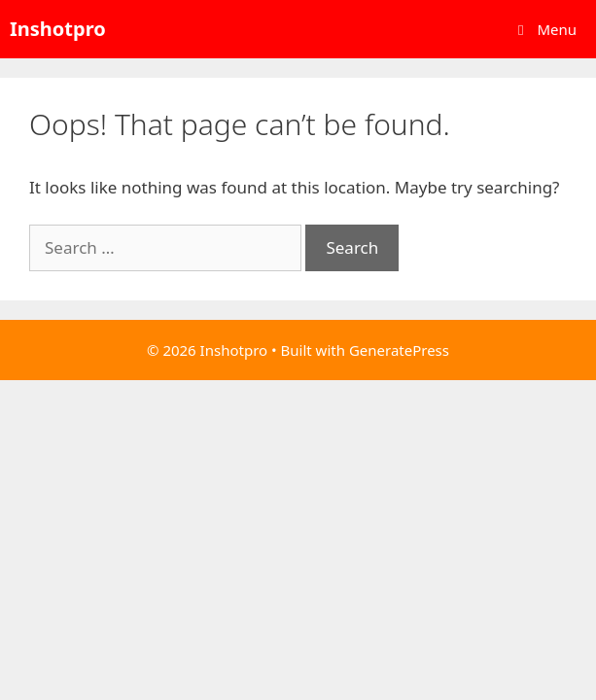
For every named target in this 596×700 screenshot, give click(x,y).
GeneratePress (399, 350)
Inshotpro (58, 29)
